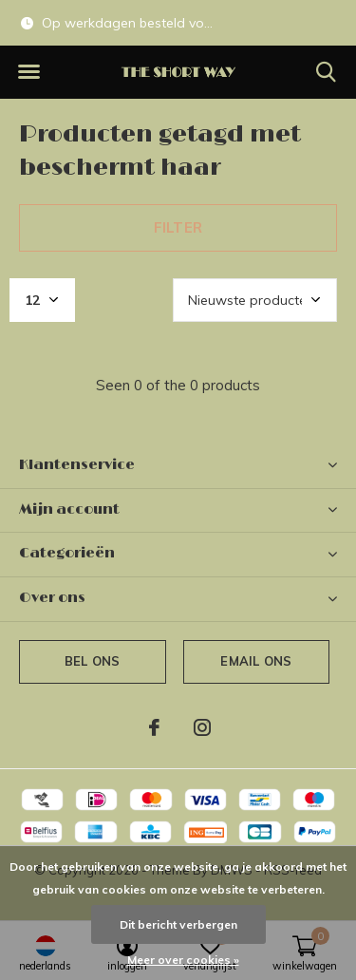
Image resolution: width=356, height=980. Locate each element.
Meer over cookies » (183, 960)
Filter (178, 227)
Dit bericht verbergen (178, 924)
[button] (28, 72)
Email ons (256, 661)
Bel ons (92, 661)
